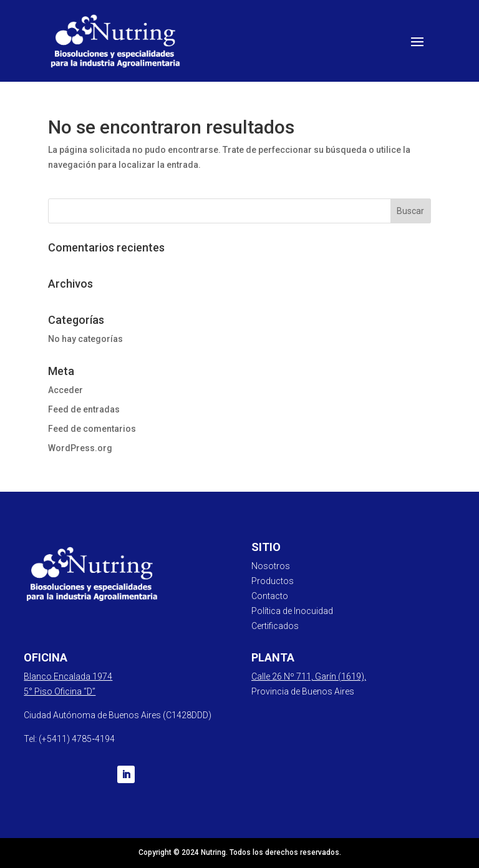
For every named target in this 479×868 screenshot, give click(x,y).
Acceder (65, 390)
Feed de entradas (84, 409)
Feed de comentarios (92, 429)
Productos (273, 581)
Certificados (275, 626)
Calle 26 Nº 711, (283, 676)
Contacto (270, 596)
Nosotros (271, 566)
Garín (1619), (341, 676)
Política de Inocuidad (292, 611)
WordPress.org (80, 448)
